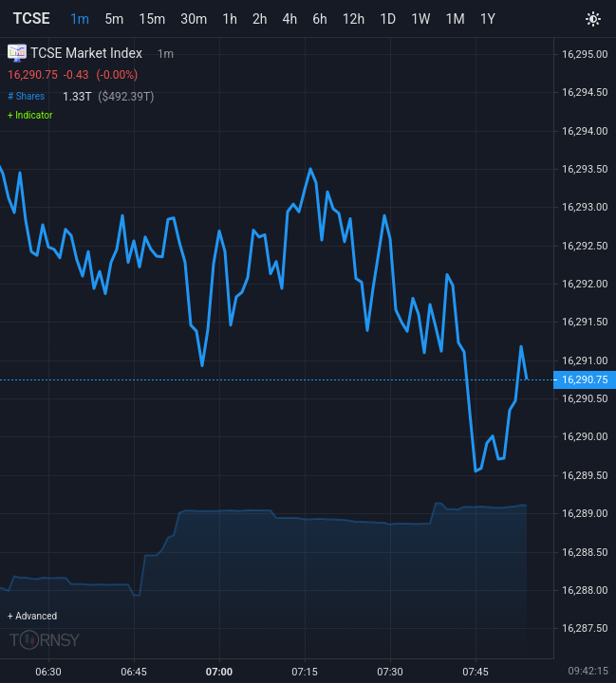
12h (354, 19)
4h (290, 19)
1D (388, 19)
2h (260, 19)
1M (456, 19)
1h (230, 19)
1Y (488, 19)
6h (320, 19)
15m (152, 19)
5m (114, 19)
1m (80, 19)
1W (420, 19)
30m (194, 19)
